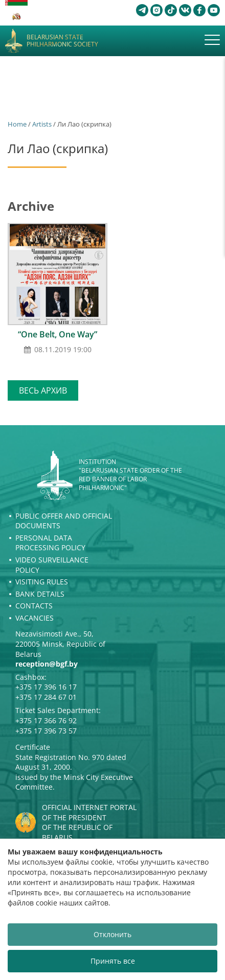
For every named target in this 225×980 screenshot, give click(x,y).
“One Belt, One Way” (58, 334)
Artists (42, 124)
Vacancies (35, 618)
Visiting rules (42, 582)
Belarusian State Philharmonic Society (62, 41)
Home (17, 124)
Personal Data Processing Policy (50, 543)
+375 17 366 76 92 (46, 720)
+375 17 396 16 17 (46, 687)
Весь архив (43, 390)
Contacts (34, 606)
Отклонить (112, 934)
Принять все (113, 961)
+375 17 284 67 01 (46, 697)
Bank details (40, 594)
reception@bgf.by (47, 664)
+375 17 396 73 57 (46, 731)
